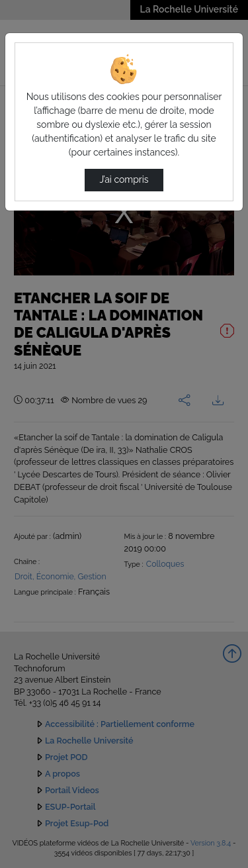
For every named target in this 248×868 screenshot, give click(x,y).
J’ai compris (124, 179)
